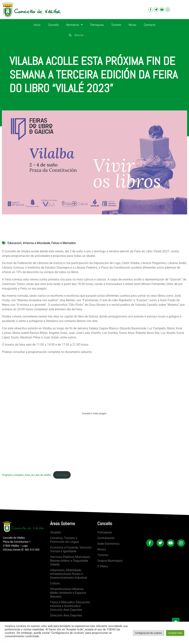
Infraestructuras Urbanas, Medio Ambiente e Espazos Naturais (68, 593)
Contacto (150, 25)
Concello (53, 25)
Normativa (75, 25)
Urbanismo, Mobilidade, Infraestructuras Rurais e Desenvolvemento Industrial (69, 574)
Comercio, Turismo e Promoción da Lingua (64, 540)
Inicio (37, 25)
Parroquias (97, 25)
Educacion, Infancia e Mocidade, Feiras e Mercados (42, 243)
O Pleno (103, 566)
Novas (132, 25)
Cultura (55, 583)
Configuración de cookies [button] (148, 633)
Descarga (62, 475)
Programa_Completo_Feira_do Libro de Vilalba (27, 475)
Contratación (106, 538)
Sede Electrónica (108, 544)
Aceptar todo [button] (175, 633)
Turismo (116, 25)
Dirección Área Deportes (66, 615)
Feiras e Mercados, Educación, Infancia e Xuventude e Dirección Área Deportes (70, 606)
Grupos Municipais (110, 561)
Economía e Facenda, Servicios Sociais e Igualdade (71, 549)
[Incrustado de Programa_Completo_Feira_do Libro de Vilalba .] (94, 414)
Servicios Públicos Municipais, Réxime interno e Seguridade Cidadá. (70, 561)
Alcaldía (55, 532)
